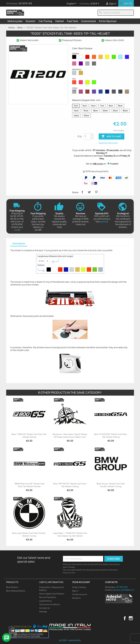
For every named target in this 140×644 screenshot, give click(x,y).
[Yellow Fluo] (88, 83)
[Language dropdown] (72, 4)
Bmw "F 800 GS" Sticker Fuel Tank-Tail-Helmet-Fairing (29, 436)
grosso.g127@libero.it (124, 590)
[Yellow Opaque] (108, 58)
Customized (88, 21)
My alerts (76, 598)
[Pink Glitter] (81, 92)
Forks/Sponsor (108, 21)
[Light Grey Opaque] (88, 64)
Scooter (31, 21)
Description (19, 243)
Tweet (89, 192)
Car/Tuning (45, 21)
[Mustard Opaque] (101, 58)
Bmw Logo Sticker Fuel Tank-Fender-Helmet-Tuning (29, 534)
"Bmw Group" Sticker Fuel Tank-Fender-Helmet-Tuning (111, 485)
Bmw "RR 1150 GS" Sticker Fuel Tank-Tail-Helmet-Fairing (70, 485)
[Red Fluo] (75, 83)
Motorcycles (15, 21)
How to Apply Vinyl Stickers (52, 594)
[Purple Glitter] (95, 92)
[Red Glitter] (88, 92)
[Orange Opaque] (95, 58)
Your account (81, 582)
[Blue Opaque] (127, 58)
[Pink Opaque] (75, 64)
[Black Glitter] (121, 92)
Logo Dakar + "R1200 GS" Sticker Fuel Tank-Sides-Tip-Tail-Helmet (70, 534)
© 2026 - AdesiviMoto (70, 640)
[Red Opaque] (88, 58)
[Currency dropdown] (95, 4)
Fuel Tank (73, 21)
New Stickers (12, 587)
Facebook (125, 618)
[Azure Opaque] (121, 58)
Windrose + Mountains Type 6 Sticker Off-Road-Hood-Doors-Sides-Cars (70, 436)
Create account (80, 594)
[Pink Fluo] (81, 83)
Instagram (131, 618)
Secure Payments (48, 597)
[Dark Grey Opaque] (95, 64)
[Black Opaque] (75, 58)
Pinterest (96, 192)
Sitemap (43, 612)
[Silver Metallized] (75, 74)
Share (82, 192)
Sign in (75, 591)
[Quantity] (87, 136)
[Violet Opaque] (81, 64)
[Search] (116, 13)
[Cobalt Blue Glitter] (108, 92)
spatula (104, 222)
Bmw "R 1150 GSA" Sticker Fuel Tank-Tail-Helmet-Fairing (111, 436)
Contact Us (45, 608)
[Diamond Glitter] (75, 92)
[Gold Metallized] (81, 74)
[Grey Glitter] (114, 92)
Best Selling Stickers (16, 591)
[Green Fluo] (95, 83)
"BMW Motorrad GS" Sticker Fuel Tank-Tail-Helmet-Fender (29, 485)
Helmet (60, 21)
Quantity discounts (108, 143)
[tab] (19, 244)
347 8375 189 (25, 3)
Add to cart (111, 136)
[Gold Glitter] (127, 92)
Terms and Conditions (50, 604)
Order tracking (79, 587)
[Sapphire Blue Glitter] (101, 92)
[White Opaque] (81, 58)
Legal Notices (45, 601)
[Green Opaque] (114, 58)
